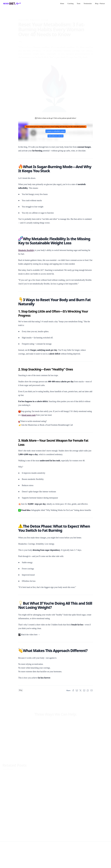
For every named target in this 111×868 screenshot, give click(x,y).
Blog (21, 38)
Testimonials (88, 4)
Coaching (70, 4)
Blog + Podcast (100, 4)
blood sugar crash (29, 415)
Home (62, 4)
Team (79, 4)
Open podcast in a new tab (55, 136)
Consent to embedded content (56, 131)
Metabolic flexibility (26, 250)
